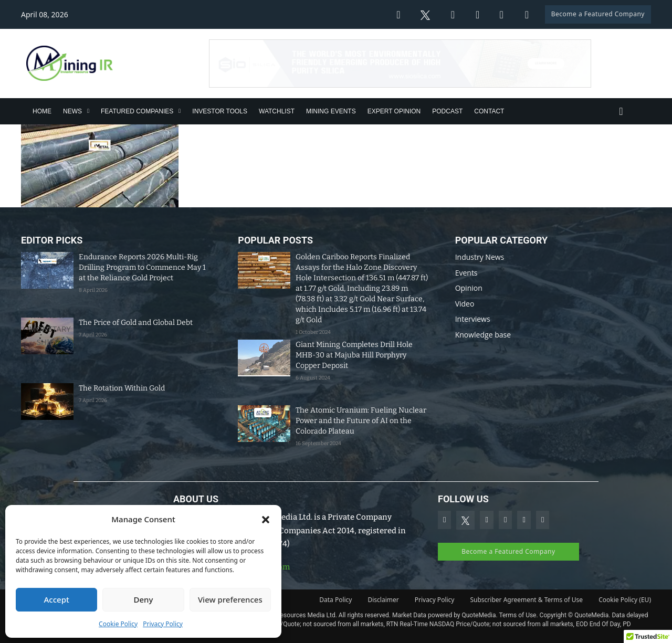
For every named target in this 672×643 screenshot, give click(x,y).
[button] (266, 520)
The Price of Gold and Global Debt (136, 323)
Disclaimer (384, 600)
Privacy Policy (163, 624)
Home (42, 111)
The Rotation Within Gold (122, 388)
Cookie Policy (118, 624)
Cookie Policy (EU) (625, 600)
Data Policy (335, 600)
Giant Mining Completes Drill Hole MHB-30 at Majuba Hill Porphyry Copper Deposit (354, 355)
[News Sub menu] (88, 111)
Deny (144, 599)
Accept (57, 599)
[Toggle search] (621, 111)
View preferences (230, 599)
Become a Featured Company (598, 14)
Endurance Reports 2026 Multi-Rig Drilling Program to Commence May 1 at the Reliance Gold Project (142, 267)
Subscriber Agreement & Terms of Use (526, 600)
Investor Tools (220, 111)
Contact (489, 111)
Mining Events (331, 111)
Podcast (447, 111)
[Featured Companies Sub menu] (180, 111)
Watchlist (277, 111)
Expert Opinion (394, 111)
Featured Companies (137, 111)
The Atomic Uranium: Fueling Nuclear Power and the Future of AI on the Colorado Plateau (361, 421)
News (72, 111)
